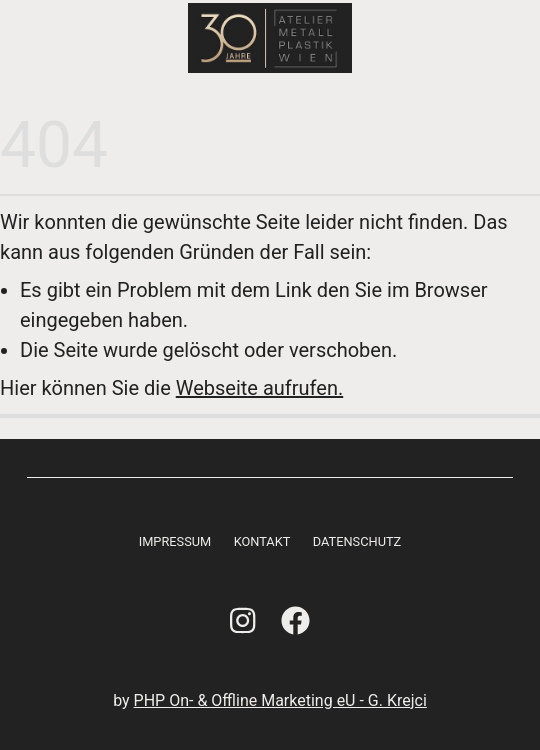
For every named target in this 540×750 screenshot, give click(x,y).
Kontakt (262, 541)
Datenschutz (357, 541)
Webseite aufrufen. (259, 388)
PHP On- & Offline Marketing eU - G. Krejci (280, 700)
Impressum (175, 541)
